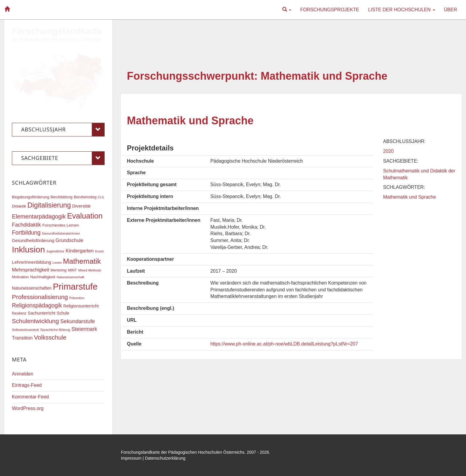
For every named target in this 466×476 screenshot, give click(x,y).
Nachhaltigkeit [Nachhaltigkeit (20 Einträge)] (43, 277)
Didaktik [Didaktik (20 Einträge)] (19, 206)
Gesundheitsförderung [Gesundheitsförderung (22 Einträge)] (33, 241)
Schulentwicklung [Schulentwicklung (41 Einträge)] (35, 321)
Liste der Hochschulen (401, 10)
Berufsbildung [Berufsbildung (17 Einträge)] (62, 197)
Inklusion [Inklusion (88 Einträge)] (28, 250)
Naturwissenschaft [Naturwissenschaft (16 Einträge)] (70, 277)
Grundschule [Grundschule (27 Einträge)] (70, 240)
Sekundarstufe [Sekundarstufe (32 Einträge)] (78, 321)
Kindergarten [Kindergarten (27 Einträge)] (80, 251)
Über (451, 10)
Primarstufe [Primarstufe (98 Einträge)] (75, 286)
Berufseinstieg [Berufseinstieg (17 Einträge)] (85, 197)
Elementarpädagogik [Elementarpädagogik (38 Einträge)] (39, 216)
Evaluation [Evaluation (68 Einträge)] (85, 216)
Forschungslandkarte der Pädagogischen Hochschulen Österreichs (183, 452)
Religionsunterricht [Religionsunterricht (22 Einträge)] (81, 306)
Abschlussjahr (63, 130)
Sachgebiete (63, 158)
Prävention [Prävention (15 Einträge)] (77, 298)
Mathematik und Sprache (190, 121)
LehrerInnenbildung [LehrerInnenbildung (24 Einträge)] (32, 262)
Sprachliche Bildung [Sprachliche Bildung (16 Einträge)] (55, 330)
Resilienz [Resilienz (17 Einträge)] (19, 313)
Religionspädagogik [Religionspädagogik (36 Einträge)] (37, 305)
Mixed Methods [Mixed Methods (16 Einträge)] (90, 270)
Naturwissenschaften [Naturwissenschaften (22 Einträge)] (32, 288)
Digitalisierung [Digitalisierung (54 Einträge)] (49, 205)
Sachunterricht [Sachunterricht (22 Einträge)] (41, 313)
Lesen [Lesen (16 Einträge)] (57, 263)
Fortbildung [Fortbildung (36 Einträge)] (26, 233)
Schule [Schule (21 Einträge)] (63, 313)
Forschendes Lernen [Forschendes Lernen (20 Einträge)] (60, 225)
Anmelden (23, 374)
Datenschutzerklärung (165, 458)
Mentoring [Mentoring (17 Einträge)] (59, 270)
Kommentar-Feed (30, 397)
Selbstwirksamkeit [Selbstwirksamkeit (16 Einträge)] (25, 330)
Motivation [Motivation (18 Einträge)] (20, 277)
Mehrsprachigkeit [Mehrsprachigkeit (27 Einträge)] (31, 270)
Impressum (131, 458)
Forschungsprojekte (330, 10)
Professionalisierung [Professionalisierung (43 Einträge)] (40, 297)
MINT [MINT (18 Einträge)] (72, 270)
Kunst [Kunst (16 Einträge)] (99, 251)
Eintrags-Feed (27, 385)
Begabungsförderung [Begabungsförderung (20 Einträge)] (31, 197)
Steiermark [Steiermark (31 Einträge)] (84, 329)
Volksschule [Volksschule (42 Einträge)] (50, 337)
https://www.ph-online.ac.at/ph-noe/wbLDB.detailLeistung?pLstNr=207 (284, 344)
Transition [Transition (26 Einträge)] (22, 338)
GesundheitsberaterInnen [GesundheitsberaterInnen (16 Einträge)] (61, 233)
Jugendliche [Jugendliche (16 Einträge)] (55, 251)
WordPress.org (28, 408)
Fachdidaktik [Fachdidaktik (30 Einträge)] (26, 225)
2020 (388, 151)
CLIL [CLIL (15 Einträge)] (101, 197)
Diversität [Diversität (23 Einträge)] (81, 206)
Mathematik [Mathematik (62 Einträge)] (82, 261)
